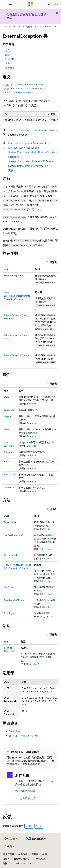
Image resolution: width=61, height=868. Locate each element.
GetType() (9, 587)
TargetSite (9, 488)
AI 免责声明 (9, 854)
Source (8, 461)
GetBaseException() (14, 535)
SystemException (44, 130)
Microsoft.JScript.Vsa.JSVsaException (29, 143)
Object (11, 130)
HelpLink (8, 416)
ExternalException (44, 329)
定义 (7, 50)
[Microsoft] (31, 4)
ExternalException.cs (21, 92)
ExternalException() (13, 276)
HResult (8, 429)
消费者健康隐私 (21, 859)
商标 (5, 863)
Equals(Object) (11, 522)
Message (8, 452)
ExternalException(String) (16, 355)
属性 (7, 63)
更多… (12, 170)
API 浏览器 (27, 26)
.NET (14, 26)
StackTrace (9, 475)
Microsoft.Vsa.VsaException (24, 147)
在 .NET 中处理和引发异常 (24, 736)
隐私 (5, 859)
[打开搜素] (49, 4)
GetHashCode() (12, 555)
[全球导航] (3, 4)
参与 (45, 854)
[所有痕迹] (5, 27)
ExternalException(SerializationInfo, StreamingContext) (17, 296)
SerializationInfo (47, 574)
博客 (34, 854)
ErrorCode (17, 191)
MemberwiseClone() (14, 600)
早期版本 (23, 854)
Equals (6, 233)
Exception (25, 130)
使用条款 (40, 859)
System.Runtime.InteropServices (30, 85)
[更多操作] (56, 27)
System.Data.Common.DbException (28, 166)
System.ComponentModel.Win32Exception (32, 161)
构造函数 (10, 59)
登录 (56, 4)
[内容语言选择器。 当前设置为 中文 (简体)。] (12, 839)
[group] (30, 120)
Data (6, 397)
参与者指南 (37, 764)
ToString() (9, 613)
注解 (7, 55)
